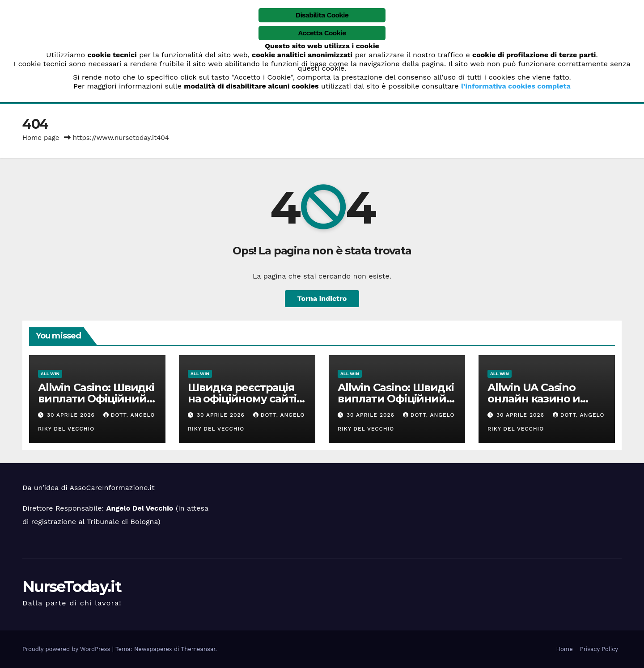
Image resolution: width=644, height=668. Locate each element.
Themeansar (198, 649)
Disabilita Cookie (322, 15)
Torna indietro (322, 298)
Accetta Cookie (322, 33)
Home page (41, 138)
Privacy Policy (599, 649)
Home (565, 649)
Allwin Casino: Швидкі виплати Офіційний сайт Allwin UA (96, 399)
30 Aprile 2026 (72, 415)
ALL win (50, 374)
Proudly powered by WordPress (67, 649)
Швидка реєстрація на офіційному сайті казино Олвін (242, 399)
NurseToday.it (72, 587)
